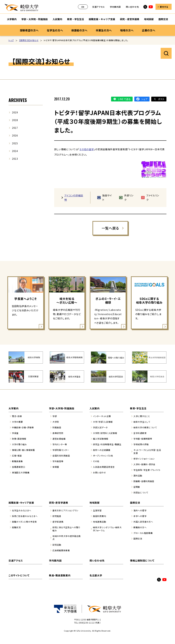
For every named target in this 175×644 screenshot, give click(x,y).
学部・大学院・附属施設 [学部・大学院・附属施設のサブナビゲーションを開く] (35, 19)
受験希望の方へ (29, 30)
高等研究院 (58, 433)
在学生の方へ (55, 30)
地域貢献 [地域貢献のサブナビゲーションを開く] (149, 19)
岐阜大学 (21, 8)
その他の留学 (87, 149)
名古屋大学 (96, 575)
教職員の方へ (140, 527)
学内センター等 (60, 444)
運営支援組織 (59, 439)
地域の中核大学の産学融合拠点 (67, 538)
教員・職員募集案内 (60, 575)
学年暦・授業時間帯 (143, 439)
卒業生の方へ (104, 30)
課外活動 (138, 476)
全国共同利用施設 (61, 456)
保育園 (56, 467)
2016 (15, 135)
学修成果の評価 (141, 444)
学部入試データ (100, 427)
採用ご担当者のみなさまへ (25, 516)
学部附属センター (61, 450)
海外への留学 (140, 510)
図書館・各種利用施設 (144, 481)
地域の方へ (127, 30)
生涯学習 (97, 510)
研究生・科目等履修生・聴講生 (107, 444)
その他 (96, 461)
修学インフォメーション (144, 459)
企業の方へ (149, 30)
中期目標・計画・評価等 (23, 427)
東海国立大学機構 (21, 472)
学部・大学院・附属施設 (62, 408)
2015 (15, 143)
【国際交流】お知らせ (29, 40)
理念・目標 (17, 416)
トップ (11, 40)
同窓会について (141, 492)
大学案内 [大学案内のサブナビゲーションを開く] (12, 19)
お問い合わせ (99, 472)
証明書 (137, 487)
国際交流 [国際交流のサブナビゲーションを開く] (163, 19)
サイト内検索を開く (166, 53)
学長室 (15, 433)
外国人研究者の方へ (143, 522)
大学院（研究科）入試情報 (105, 433)
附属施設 (57, 427)
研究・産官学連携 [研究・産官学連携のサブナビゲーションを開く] (130, 19)
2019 (15, 112)
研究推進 (57, 516)
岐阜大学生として (142, 422)
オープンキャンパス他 (103, 456)
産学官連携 (58, 522)
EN (83, 7)
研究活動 (57, 545)
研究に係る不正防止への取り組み (66, 529)
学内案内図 (115, 7)
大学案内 (14, 408)
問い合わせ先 (132, 7)
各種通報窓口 (18, 467)
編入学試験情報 (101, 439)
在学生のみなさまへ (22, 510)
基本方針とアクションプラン (65, 510)
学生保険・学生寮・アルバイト (147, 470)
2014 (15, 151)
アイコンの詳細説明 (74, 198)
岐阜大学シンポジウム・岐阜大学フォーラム (107, 529)
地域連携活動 (99, 522)
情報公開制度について (142, 560)
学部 (55, 416)
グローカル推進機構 (143, 533)
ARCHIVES (18, 100)
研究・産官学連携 (59, 503)
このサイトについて (19, 575)
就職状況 (16, 527)
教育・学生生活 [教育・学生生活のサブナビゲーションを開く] (76, 19)
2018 (15, 120)
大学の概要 (17, 422)
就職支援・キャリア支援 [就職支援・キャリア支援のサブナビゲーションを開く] (102, 19)
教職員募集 (17, 461)
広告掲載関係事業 (61, 550)
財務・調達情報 (19, 439)
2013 (15, 159)
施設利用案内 (99, 516)
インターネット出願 (102, 416)
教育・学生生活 (138, 408)
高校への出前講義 (102, 450)
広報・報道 (17, 456)
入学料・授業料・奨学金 (144, 464)
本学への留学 (140, 516)
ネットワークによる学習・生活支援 (147, 451)
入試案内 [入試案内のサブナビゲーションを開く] (57, 19)
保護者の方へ (79, 30)
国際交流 (135, 503)
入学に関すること (142, 416)
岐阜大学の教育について (145, 427)
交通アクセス (98, 7)
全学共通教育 (140, 433)
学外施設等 (58, 461)
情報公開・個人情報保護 (23, 450)
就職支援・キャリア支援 (21, 503)
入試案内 (95, 408)
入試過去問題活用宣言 (104, 467)
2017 (15, 128)
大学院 (56, 422)
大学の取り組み (19, 444)
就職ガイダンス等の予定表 (24, 522)
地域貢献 (95, 503)
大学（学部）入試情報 (103, 422)
